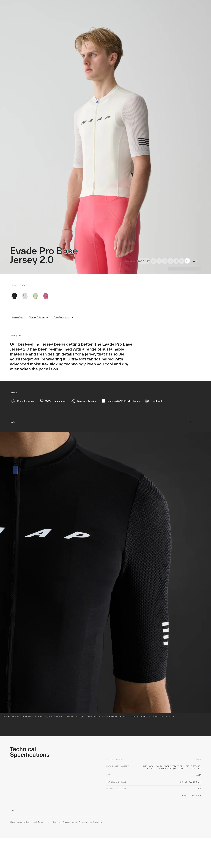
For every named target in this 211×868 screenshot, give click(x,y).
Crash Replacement (64, 317)
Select (196, 261)
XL (176, 261)
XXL (182, 261)
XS (154, 261)
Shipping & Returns (39, 317)
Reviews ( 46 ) (18, 317)
